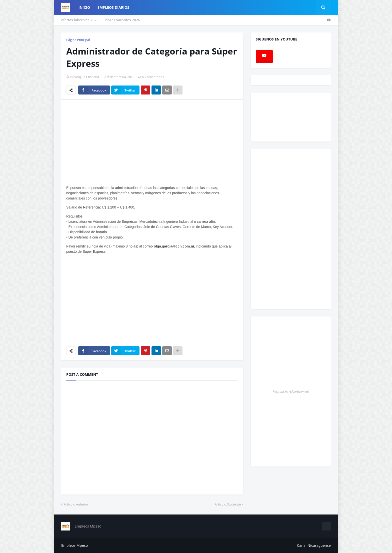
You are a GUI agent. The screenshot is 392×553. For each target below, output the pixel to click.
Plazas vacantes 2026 (122, 20)
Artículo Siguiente (228, 504)
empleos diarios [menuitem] (113, 7)
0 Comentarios (153, 77)
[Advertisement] (108, 141)
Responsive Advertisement (291, 391)
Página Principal (78, 40)
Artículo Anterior (76, 504)
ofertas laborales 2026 (80, 20)
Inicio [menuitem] (84, 7)
